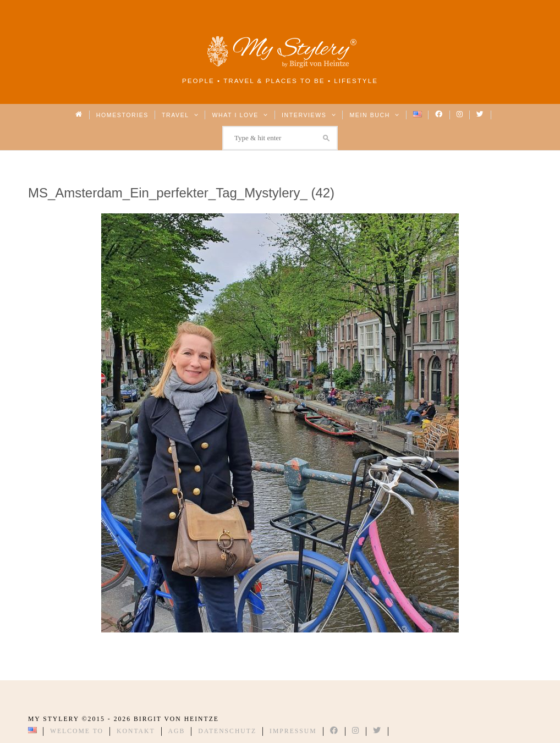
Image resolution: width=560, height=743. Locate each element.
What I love (240, 115)
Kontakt (136, 731)
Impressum (293, 731)
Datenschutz (227, 731)
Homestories (122, 115)
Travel (180, 115)
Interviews (309, 115)
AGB (177, 731)
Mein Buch (375, 115)
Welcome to (77, 731)
